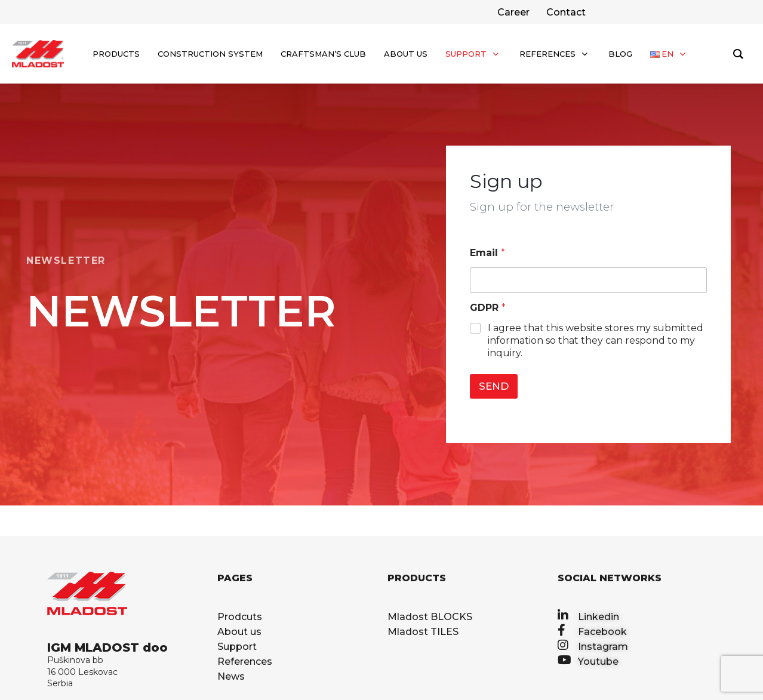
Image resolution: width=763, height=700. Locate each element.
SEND (494, 386)
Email (487, 253)
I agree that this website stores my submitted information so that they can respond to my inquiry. (596, 340)
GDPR (488, 308)
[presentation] (546, 413)
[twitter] (512, 12)
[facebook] (565, 12)
